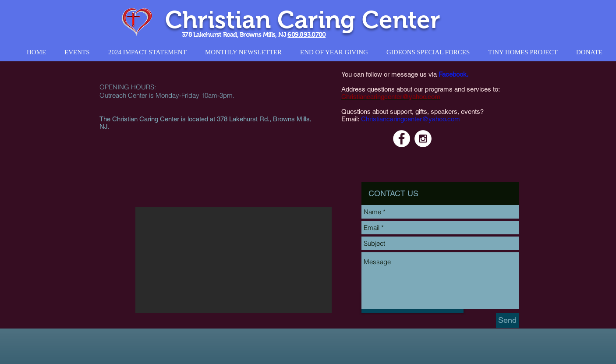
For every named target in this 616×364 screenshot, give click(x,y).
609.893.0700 (306, 34)
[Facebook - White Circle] (402, 139)
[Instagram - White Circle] (423, 139)
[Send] (507, 320)
